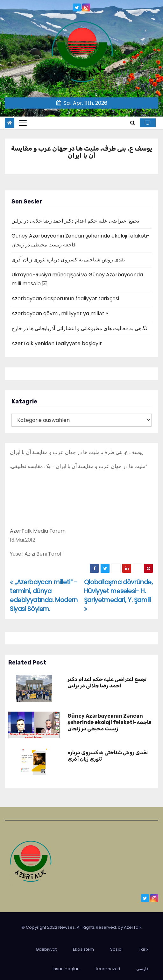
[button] (133, 123)
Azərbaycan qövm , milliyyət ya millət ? (60, 313)
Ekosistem (83, 949)
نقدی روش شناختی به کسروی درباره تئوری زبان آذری (68, 260)
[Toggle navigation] (23, 123)
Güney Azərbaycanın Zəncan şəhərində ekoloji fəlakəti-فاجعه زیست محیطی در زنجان (109, 722)
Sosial (116, 949)
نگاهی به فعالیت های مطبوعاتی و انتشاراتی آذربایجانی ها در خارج (79, 328)
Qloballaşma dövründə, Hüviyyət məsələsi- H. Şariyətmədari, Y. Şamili (118, 595)
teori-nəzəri (108, 969)
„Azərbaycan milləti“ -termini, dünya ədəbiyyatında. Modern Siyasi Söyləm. (44, 596)
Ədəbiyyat (46, 949)
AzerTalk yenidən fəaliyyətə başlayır (57, 343)
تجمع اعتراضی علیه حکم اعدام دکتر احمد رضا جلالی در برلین (75, 221)
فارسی (142, 969)
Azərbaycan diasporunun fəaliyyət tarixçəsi (65, 298)
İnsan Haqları (66, 969)
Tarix (144, 949)
